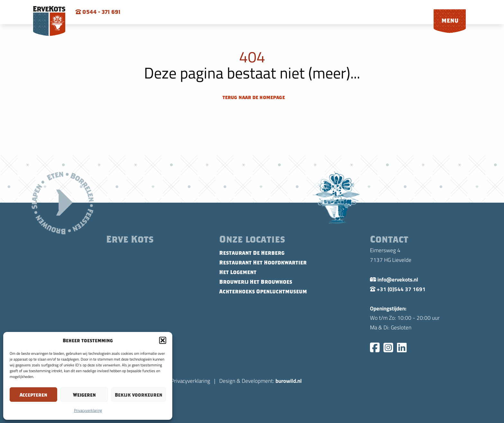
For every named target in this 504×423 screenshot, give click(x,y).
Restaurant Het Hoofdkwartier (263, 262)
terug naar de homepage (253, 97)
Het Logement (238, 272)
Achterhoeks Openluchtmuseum (263, 291)
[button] (163, 340)
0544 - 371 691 (98, 12)
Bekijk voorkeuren (139, 395)
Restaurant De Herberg (252, 253)
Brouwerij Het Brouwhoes (256, 282)
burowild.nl (289, 381)
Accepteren (33, 395)
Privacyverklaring (88, 410)
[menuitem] (450, 22)
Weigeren (84, 395)
